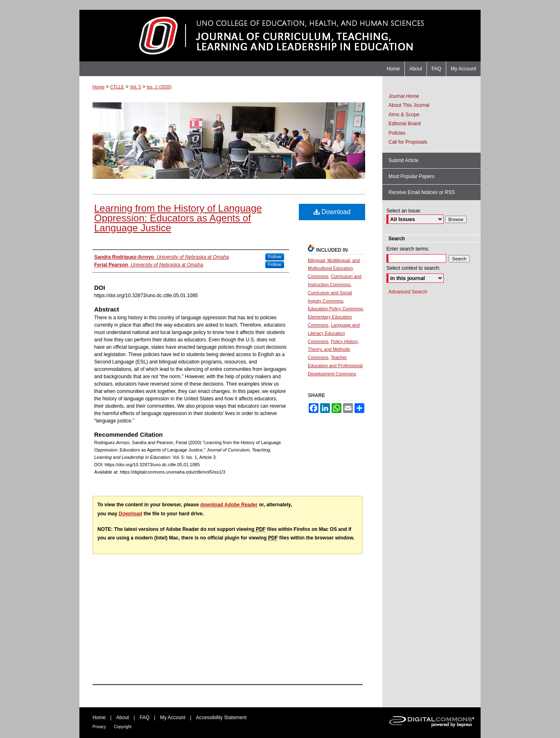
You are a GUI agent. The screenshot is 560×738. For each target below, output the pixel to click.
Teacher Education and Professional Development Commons (335, 366)
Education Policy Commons (335, 309)
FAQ (145, 718)
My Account (173, 718)
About (123, 718)
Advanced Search (408, 292)
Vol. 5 (135, 87)
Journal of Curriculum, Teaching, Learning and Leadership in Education (280, 36)
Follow (275, 257)
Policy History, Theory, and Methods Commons (333, 350)
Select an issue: (404, 211)
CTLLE (117, 87)
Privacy (99, 727)
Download (332, 212)
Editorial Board (405, 124)
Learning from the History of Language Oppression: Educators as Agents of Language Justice (178, 218)
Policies (397, 133)
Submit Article (403, 160)
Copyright (123, 727)
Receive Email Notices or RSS (422, 192)
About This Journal (409, 105)
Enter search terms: (408, 249)
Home (98, 87)
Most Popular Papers (411, 176)
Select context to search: (413, 268)
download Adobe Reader (229, 505)
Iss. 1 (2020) (159, 87)
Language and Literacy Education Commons (334, 333)
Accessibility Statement (221, 718)
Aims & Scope (404, 115)
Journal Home (404, 96)
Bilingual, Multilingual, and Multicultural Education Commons (334, 269)
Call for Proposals (408, 142)
